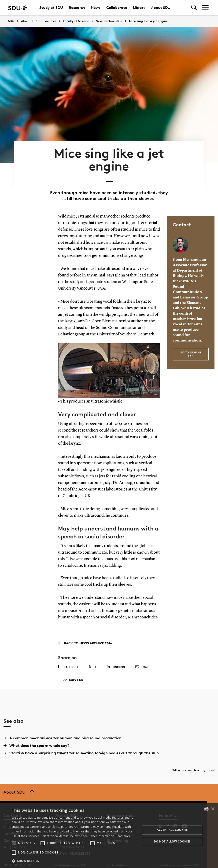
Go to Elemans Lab (191, 348)
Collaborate (117, 8)
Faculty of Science (76, 21)
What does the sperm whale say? (36, 740)
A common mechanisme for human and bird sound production (63, 732)
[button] (14, 843)
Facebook (68, 661)
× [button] (213, 809)
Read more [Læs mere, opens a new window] (123, 836)
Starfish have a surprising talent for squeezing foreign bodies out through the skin (81, 747)
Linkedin (116, 660)
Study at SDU (51, 8)
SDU (11, 21)
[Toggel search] (194, 8)
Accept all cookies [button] (172, 830)
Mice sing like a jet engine (148, 21)
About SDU (161, 8)
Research (77, 8)
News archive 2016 (109, 21)
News (96, 8)
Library (139, 8)
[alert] (109, 836)
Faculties (50, 21)
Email (142, 661)
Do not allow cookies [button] (172, 841)
